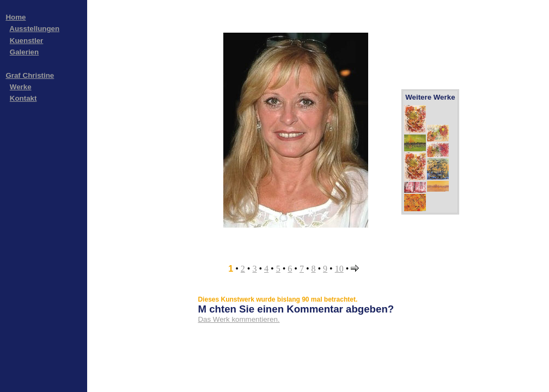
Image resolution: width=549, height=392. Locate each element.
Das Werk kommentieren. (239, 319)
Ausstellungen (34, 29)
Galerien (24, 52)
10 (339, 269)
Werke (21, 87)
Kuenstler (26, 41)
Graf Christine (30, 75)
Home (16, 17)
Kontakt (23, 98)
